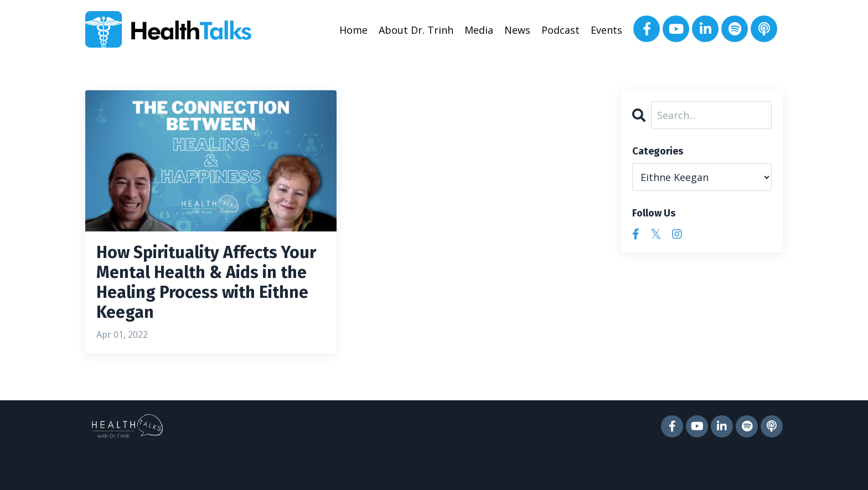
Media (479, 30)
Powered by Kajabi (749, 461)
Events (606, 30)
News (517, 30)
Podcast (560, 30)
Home (353, 30)
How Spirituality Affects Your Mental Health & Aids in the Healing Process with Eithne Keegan (206, 282)
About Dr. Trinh (416, 30)
